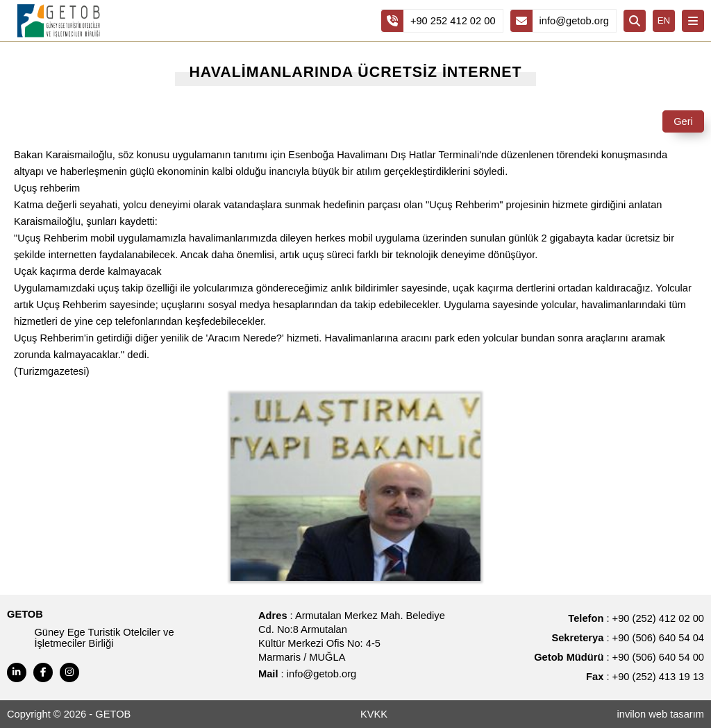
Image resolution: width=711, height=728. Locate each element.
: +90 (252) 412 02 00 (636, 618)
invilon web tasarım (661, 714)
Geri (683, 121)
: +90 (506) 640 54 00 (619, 657)
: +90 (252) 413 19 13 (645, 677)
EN (664, 20)
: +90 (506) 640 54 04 (628, 638)
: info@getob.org (307, 674)
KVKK (374, 714)
